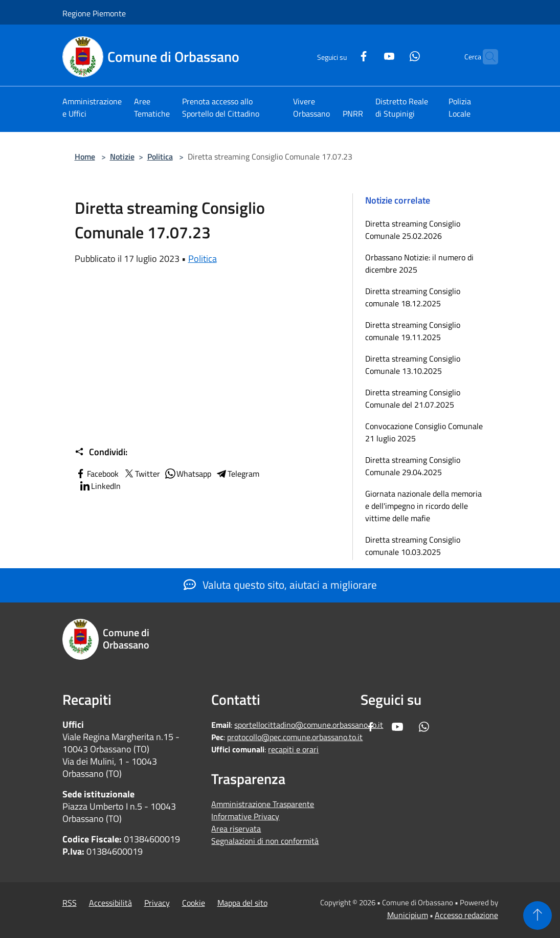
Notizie (122, 157)
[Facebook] (344, 55)
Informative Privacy (245, 816)
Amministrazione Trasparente (263, 804)
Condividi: (101, 452)
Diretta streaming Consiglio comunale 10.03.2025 (413, 546)
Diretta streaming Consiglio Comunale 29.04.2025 (413, 466)
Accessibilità (110, 903)
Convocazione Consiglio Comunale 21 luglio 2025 (424, 432)
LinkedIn (100, 486)
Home (85, 157)
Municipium (408, 915)
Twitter (141, 474)
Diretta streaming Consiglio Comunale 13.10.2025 (413, 365)
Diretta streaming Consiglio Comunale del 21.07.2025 (413, 398)
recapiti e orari (293, 749)
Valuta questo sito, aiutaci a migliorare (280, 585)
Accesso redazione (466, 915)
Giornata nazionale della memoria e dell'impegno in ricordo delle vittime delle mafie (423, 506)
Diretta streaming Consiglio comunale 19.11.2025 (413, 331)
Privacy (157, 903)
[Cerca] (486, 57)
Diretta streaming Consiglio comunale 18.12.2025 (413, 297)
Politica (160, 157)
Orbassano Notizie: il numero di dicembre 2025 (419, 263)
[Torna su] (537, 915)
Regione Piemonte (94, 13)
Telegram (237, 474)
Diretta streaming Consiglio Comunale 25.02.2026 (413, 230)
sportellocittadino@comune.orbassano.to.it (309, 725)
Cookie (194, 903)
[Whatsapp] (395, 55)
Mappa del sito (242, 903)
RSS (70, 903)
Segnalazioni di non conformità (265, 841)
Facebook (97, 474)
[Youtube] (369, 55)
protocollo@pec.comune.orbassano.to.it (295, 737)
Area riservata (236, 829)
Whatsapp (188, 474)
